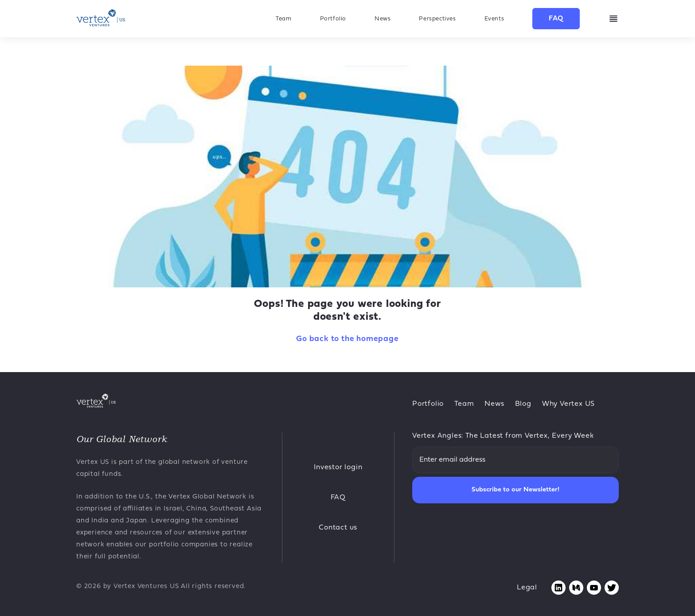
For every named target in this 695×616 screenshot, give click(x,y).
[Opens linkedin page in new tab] (558, 588)
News (383, 19)
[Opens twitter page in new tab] (612, 588)
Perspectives (437, 19)
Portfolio (333, 19)
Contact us (338, 528)
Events (494, 19)
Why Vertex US (568, 404)
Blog (523, 404)
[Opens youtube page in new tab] (594, 588)
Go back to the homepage (347, 339)
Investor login (338, 467)
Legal (527, 588)
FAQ (556, 19)
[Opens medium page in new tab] (576, 588)
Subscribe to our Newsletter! (515, 490)
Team (283, 19)
